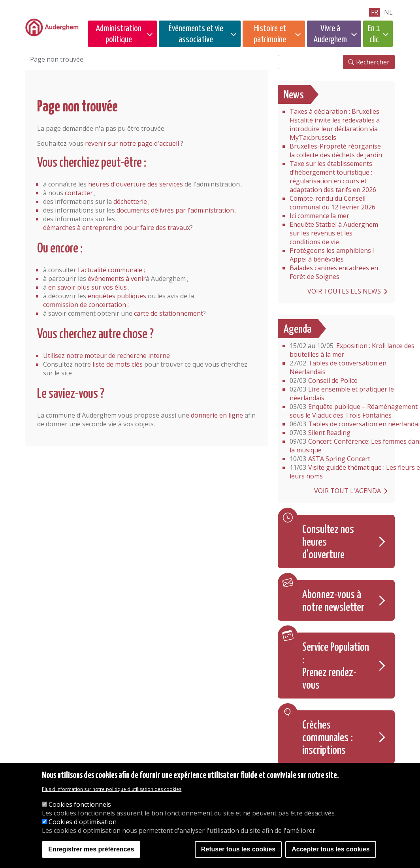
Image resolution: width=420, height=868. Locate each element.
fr (375, 12)
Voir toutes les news (344, 291)
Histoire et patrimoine (270, 34)
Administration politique (119, 34)
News (294, 95)
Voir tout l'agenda (347, 491)
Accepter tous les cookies (331, 849)
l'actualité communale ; (111, 270)
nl (388, 12)
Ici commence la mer (319, 216)
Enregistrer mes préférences (91, 849)
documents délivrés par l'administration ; (177, 210)
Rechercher (373, 62)
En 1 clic (374, 34)
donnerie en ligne (217, 415)
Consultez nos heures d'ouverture (328, 542)
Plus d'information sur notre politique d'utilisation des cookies (112, 789)
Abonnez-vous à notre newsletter (333, 601)
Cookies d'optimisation (83, 822)
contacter (79, 193)
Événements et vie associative (196, 34)
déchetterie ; (132, 201)
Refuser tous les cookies (238, 849)
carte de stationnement (169, 313)
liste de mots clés (118, 364)
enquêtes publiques (117, 296)
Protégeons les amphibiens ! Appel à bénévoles (332, 255)
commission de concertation (85, 305)
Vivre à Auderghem (330, 34)
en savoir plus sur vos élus (88, 287)
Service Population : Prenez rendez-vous (336, 667)
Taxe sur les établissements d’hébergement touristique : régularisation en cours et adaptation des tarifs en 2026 (333, 177)
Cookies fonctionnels (80, 804)
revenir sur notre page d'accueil (132, 143)
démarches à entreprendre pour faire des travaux (117, 228)
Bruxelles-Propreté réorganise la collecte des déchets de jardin (336, 151)
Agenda (298, 330)
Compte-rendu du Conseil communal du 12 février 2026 (332, 203)
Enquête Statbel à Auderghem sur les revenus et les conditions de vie (334, 233)
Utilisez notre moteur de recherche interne (106, 356)
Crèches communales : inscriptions (328, 738)
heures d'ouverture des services (136, 184)
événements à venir (117, 279)
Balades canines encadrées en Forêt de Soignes (334, 272)
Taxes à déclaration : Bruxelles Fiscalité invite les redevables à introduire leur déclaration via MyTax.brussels (335, 124)
